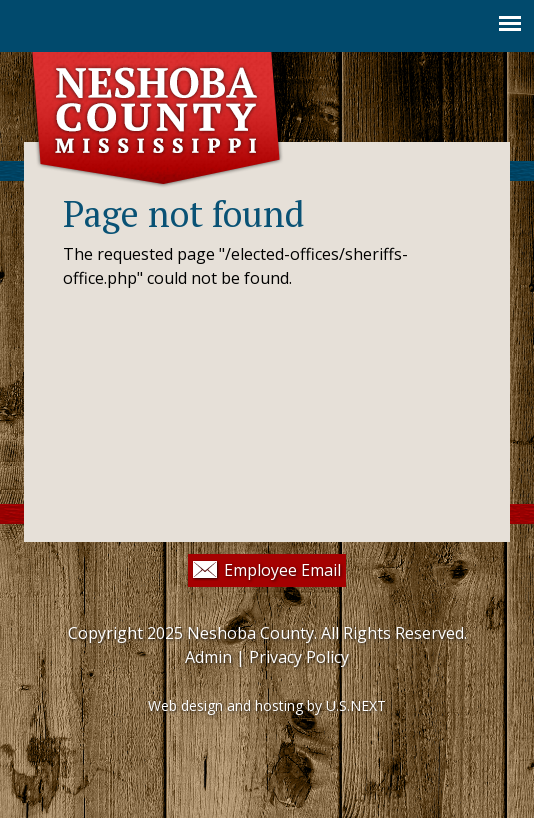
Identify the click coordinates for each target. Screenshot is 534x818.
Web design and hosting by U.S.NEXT (267, 705)
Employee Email (282, 570)
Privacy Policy (299, 657)
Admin (208, 657)
